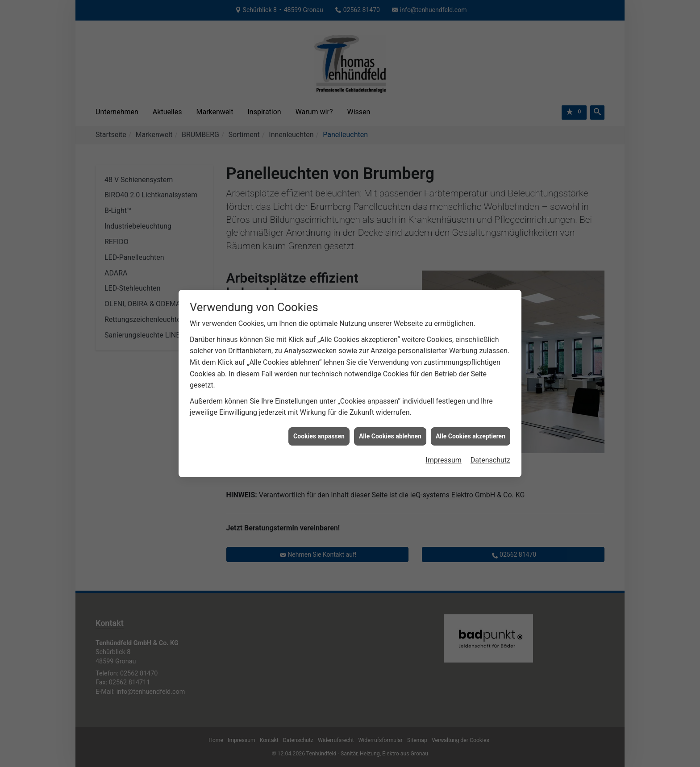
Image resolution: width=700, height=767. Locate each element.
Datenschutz (490, 438)
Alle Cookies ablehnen (390, 414)
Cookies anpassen (319, 414)
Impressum (444, 438)
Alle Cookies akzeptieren (471, 414)
